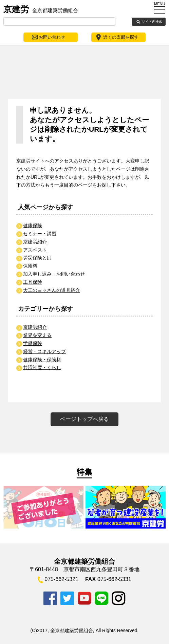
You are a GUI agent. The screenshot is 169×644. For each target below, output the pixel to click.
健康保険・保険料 (42, 360)
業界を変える (37, 335)
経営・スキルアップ (44, 351)
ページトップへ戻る (84, 419)
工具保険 (33, 282)
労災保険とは (37, 258)
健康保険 (33, 226)
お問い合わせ (52, 37)
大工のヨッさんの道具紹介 (52, 290)
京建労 (41, 9)
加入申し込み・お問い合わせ (54, 274)
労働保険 (33, 343)
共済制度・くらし (42, 367)
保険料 (30, 266)
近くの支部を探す (121, 37)
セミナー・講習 (40, 234)
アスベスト (35, 250)
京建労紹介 (35, 242)
